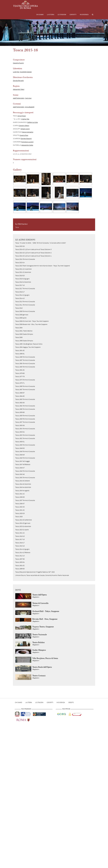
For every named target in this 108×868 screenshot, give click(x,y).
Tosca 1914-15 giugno (22, 549)
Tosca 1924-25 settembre (24, 520)
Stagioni (36, 597)
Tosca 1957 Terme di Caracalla (25, 422)
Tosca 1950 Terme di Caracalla (25, 445)
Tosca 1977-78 (20, 377)
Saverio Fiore (24, 135)
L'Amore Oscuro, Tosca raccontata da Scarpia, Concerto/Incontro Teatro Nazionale (42, 575)
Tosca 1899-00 (20, 569)
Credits (71, 702)
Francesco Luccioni (27, 142)
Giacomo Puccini (18, 63)
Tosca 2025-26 (20, 246)
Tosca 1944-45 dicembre (23, 484)
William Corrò (25, 129)
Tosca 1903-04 (20, 562)
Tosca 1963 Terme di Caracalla (25, 399)
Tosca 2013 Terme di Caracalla (25, 302)
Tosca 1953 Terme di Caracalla (25, 435)
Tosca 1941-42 (20, 494)
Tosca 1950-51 (20, 442)
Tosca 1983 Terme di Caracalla (25, 367)
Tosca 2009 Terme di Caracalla (25, 311)
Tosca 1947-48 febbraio (23, 464)
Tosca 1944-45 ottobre (23, 481)
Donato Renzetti (18, 81)
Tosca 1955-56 (20, 425)
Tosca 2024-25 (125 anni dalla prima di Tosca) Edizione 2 (33, 253)
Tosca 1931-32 (20, 510)
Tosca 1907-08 (20, 559)
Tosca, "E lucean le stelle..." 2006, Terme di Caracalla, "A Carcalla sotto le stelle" (41, 243)
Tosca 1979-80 (20, 373)
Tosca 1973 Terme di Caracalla (25, 380)
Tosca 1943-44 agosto (22, 491)
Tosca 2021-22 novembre (23, 269)
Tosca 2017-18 (20, 285)
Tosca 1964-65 (20, 396)
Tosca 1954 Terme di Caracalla (25, 429)
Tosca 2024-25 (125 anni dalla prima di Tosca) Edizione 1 (33, 256)
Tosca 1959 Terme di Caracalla (25, 416)
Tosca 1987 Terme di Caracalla (25, 360)
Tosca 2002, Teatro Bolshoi (24, 331)
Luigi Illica (16, 72)
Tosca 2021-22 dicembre (23, 272)
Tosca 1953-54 (20, 432)
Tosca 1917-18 (20, 539)
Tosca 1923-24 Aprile (22, 530)
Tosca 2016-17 (20, 292)
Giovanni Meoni (24, 126)
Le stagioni (62, 15)
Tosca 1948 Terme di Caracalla (25, 458)
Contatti (73, 15)
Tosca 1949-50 (20, 448)
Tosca (17, 227)
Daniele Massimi (26, 139)
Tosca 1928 (19, 517)
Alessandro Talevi (19, 89)
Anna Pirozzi (22, 116)
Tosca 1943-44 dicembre (23, 487)
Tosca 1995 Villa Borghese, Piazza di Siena (29, 344)
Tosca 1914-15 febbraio (23, 553)
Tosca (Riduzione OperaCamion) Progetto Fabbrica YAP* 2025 (35, 572)
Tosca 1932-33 (20, 507)
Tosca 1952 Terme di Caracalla (25, 438)
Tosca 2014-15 (20, 298)
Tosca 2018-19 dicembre (23, 282)
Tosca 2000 (19, 337)
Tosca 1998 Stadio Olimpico (24, 341)
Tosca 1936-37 (20, 504)
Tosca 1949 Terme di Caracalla (25, 451)
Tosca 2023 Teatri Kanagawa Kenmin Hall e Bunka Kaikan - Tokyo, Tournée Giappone (43, 266)
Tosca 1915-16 (20, 546)
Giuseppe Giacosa (26, 72)
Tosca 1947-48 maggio (23, 461)
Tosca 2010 (19, 308)
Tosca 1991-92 (20, 350)
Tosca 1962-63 (20, 403)
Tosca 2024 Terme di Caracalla (25, 259)
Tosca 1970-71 (20, 383)
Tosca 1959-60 (20, 412)
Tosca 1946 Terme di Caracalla (25, 471)
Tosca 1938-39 (20, 497)
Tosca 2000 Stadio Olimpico (24, 334)
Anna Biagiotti (30, 107)
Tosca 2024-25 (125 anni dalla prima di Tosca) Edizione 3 (33, 249)
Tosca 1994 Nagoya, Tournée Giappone (28, 347)
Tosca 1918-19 (20, 536)
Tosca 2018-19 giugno (22, 279)
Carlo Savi (28, 98)
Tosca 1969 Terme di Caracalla (25, 386)
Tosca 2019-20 (20, 276)
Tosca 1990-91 (20, 354)
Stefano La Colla (33, 122)
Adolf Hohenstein (19, 98)
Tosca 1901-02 (20, 566)
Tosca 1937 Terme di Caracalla (25, 500)
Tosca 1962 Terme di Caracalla (25, 406)
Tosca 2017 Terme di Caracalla (25, 289)
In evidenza (84, 15)
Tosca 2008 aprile (21, 318)
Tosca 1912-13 (20, 556)
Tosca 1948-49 (20, 455)
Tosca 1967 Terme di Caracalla (25, 390)
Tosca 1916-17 (20, 543)
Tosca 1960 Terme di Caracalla (25, 409)
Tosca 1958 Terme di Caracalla (25, 419)
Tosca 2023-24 (20, 263)
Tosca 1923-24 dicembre (23, 526)
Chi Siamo (40, 15)
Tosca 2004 (19, 328)
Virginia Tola (25, 119)
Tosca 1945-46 (20, 474)
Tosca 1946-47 (20, 468)
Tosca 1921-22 (20, 533)
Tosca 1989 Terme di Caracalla (25, 357)
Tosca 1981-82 (20, 370)
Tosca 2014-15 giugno (22, 295)
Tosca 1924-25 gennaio (23, 523)
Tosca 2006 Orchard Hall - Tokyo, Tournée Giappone (32, 321)
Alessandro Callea (27, 145)
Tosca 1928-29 (20, 513)
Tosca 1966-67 (20, 393)
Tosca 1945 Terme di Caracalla (25, 478)
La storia (51, 15)
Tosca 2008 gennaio (22, 315)
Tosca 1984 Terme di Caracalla (25, 364)
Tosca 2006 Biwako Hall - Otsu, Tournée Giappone (31, 324)
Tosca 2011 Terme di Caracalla (25, 305)
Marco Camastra (28, 132)
